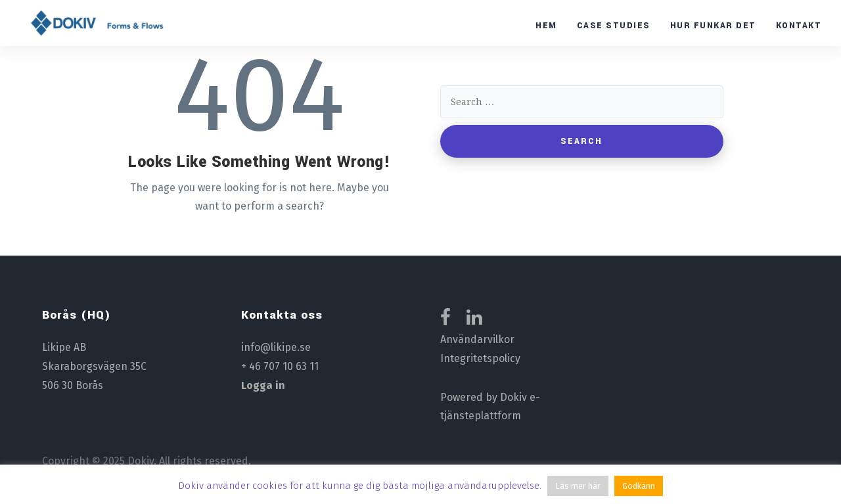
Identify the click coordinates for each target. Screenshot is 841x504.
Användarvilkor (477, 339)
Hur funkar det (713, 26)
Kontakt (799, 26)
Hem (546, 26)
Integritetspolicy (480, 358)
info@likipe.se (276, 347)
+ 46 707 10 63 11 (280, 366)
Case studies (614, 26)
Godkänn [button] (639, 486)
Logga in (263, 385)
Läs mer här (578, 486)
